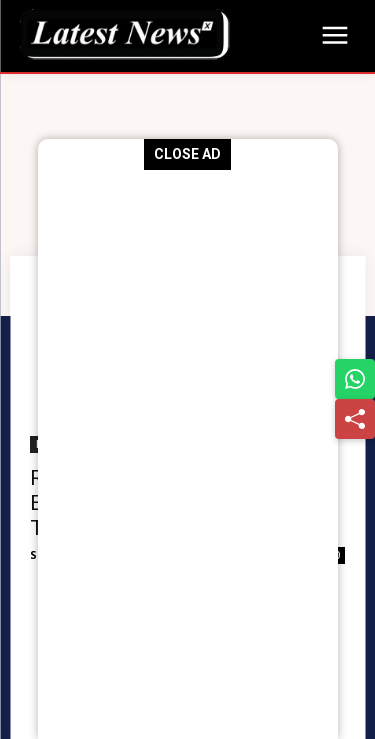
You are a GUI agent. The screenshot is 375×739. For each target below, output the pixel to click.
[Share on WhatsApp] (355, 379)
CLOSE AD (187, 154)
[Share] (355, 419)
